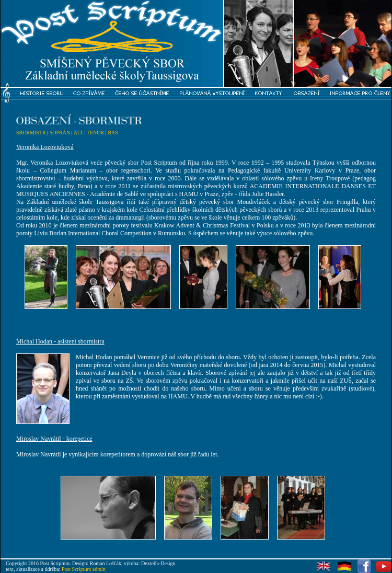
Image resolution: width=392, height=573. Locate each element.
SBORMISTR (31, 133)
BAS (113, 133)
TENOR (95, 133)
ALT (78, 133)
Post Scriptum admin (84, 569)
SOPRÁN (60, 133)
